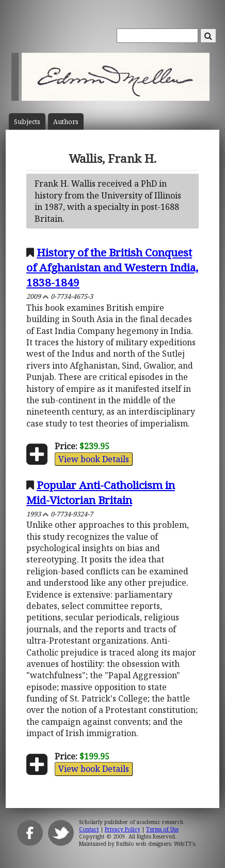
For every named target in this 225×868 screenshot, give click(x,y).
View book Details (94, 459)
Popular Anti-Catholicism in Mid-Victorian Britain (101, 492)
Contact (89, 829)
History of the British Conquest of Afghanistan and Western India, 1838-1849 (112, 267)
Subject (27, 122)
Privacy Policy (123, 829)
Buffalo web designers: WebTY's (156, 844)
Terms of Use (162, 829)
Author (66, 122)
